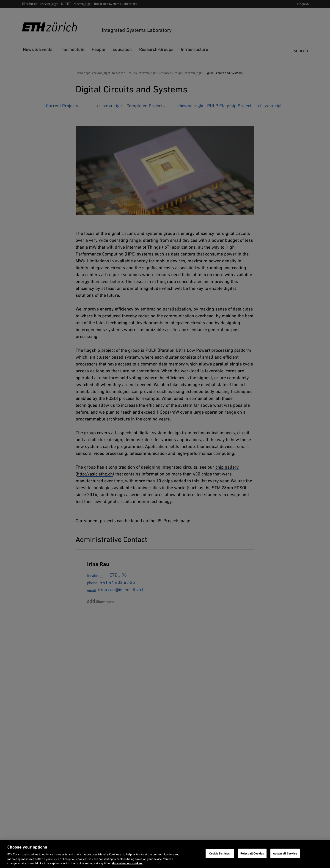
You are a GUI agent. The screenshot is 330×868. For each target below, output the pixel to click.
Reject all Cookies (252, 853)
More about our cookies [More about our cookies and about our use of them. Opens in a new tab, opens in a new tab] (127, 863)
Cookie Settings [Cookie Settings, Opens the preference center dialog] (220, 853)
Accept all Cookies (285, 853)
